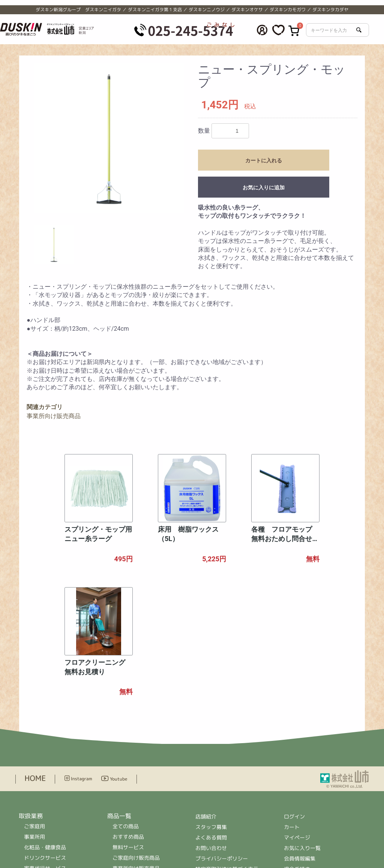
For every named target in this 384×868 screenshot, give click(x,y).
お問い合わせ (211, 726)
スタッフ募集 (211, 705)
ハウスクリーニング (48, 757)
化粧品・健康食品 (45, 725)
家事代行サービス (45, 746)
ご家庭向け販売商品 (136, 736)
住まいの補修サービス (50, 767)
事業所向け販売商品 (54, 416)
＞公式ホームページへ (222, 826)
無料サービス (128, 725)
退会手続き (297, 747)
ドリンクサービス (45, 736)
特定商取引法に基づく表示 (227, 747)
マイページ (297, 716)
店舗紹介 (206, 695)
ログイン (294, 695)
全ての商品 (126, 704)
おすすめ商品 (128, 715)
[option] (109, 138)
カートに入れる (264, 160)
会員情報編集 (300, 737)
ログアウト (297, 758)
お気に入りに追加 (264, 187)
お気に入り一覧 (302, 726)
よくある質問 (211, 716)
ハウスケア (126, 778)
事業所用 (34, 715)
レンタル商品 (128, 757)
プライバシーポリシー (222, 737)
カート (292, 705)
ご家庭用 (34, 704)
